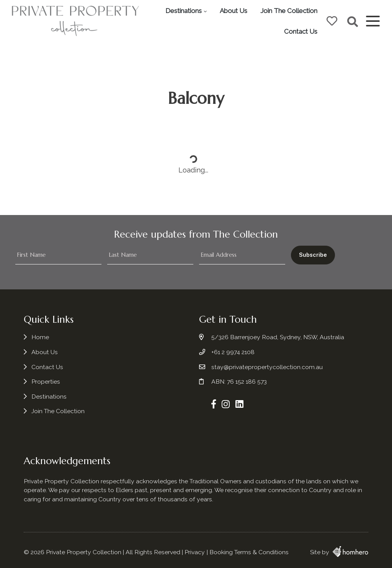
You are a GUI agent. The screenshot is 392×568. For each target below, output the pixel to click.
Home (40, 337)
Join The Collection (289, 11)
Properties (46, 382)
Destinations (184, 11)
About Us (234, 11)
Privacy (195, 552)
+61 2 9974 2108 (233, 352)
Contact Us (301, 31)
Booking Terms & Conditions (249, 552)
